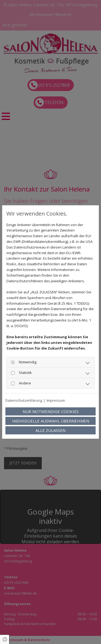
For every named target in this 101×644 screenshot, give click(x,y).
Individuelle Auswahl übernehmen (51, 421)
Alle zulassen (50, 430)
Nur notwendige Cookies (51, 411)
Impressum (56, 400)
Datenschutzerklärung (24, 400)
